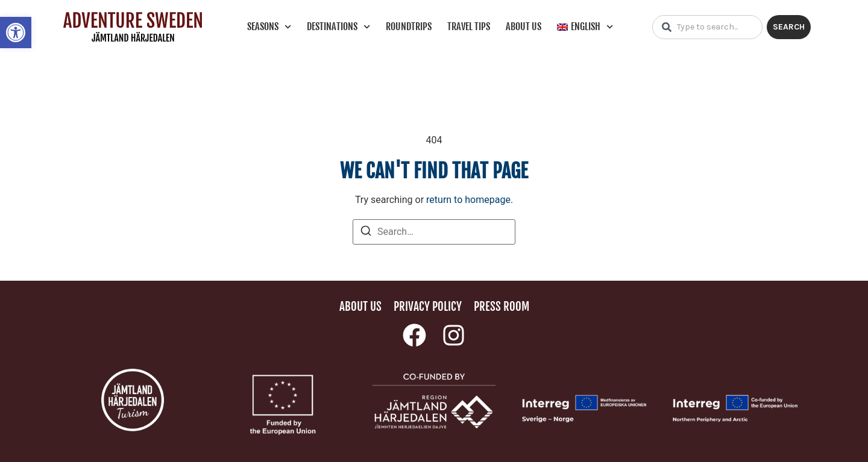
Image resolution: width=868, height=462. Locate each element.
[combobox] (707, 27)
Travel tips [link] (469, 27)
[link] (16, 33)
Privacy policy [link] (428, 307)
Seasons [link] (269, 27)
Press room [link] (502, 307)
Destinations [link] (338, 27)
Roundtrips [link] (409, 27)
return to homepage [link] (468, 200)
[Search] (366, 233)
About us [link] (524, 27)
